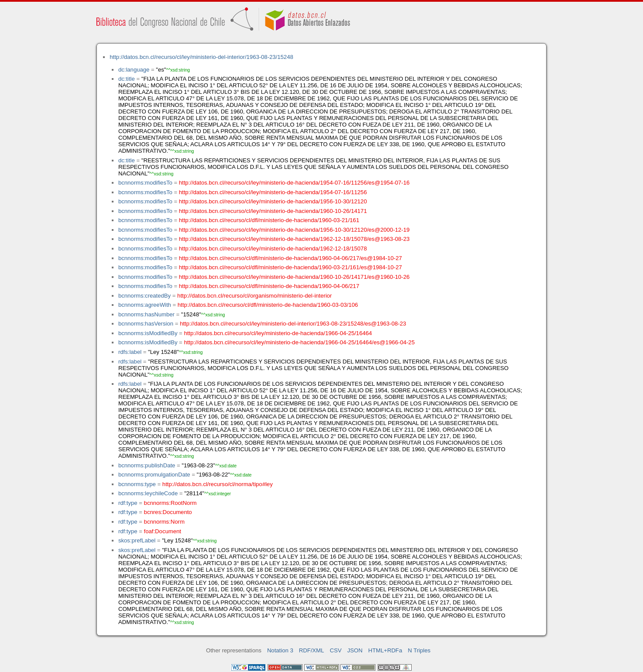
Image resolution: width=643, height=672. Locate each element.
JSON (355, 650)
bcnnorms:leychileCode (148, 493)
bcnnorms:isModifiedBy (148, 333)
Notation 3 (280, 650)
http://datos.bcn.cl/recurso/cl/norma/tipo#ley (218, 484)
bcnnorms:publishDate (147, 465)
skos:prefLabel (137, 540)
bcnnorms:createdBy (144, 296)
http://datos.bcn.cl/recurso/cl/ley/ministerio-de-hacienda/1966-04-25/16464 (278, 333)
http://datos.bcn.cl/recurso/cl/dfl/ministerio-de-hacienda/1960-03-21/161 (269, 220)
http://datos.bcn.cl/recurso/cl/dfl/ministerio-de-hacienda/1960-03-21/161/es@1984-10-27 (291, 267)
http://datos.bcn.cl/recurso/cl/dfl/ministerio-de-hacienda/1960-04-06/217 (269, 286)
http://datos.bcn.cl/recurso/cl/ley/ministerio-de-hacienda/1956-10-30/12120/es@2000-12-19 (294, 230)
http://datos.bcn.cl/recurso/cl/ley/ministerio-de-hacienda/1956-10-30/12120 (273, 201)
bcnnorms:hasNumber (146, 314)
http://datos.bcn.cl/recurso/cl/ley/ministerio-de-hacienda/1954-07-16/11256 (273, 192)
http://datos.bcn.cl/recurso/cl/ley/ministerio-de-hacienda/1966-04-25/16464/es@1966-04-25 (299, 342)
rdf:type (128, 503)
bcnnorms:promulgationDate (154, 475)
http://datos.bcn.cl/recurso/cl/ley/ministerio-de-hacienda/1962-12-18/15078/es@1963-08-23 (294, 239)
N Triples (419, 650)
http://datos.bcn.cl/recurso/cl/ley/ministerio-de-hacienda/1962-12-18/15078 (273, 249)
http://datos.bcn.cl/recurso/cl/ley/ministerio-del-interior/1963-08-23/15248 (201, 57)
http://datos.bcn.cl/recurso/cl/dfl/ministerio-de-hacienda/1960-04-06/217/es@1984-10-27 (291, 258)
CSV (335, 650)
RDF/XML (312, 650)
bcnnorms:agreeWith (145, 305)
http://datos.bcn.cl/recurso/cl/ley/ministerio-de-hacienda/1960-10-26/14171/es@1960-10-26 (294, 277)
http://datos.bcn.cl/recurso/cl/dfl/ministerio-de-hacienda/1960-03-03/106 (268, 305)
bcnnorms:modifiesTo (145, 183)
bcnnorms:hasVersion (146, 324)
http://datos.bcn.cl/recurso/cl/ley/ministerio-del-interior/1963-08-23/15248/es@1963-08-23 (293, 324)
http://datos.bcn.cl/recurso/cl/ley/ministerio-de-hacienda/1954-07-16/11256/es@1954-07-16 (294, 183)
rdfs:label (130, 352)
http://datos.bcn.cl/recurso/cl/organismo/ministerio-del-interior (254, 296)
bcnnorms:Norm (164, 522)
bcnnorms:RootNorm (170, 503)
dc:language (134, 70)
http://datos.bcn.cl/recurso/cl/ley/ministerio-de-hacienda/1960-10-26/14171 (273, 211)
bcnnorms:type (137, 484)
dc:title (127, 79)
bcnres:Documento (168, 512)
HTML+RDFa (385, 650)
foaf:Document (163, 531)
